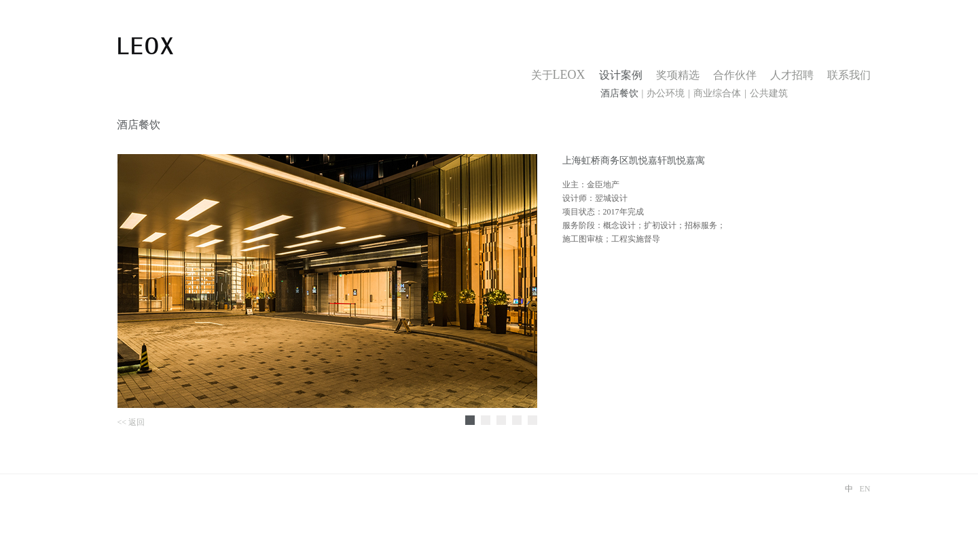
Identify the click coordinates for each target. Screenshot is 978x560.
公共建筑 (769, 93)
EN (865, 489)
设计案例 (621, 75)
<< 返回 (131, 422)
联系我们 (849, 75)
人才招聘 (792, 75)
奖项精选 (678, 75)
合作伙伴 (735, 75)
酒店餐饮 (619, 93)
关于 (558, 75)
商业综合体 (717, 93)
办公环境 (666, 93)
